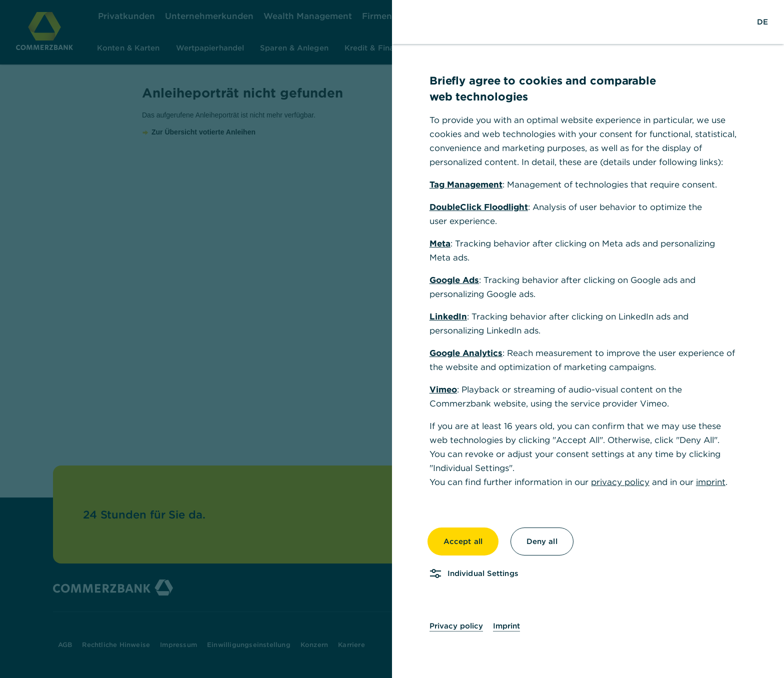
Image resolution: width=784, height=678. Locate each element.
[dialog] (392, 339)
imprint (711, 482)
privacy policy (620, 482)
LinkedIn (448, 316)
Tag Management (466, 184)
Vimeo (443, 389)
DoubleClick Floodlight (479, 207)
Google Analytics (466, 353)
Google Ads (454, 280)
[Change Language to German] (762, 22)
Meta (440, 243)
